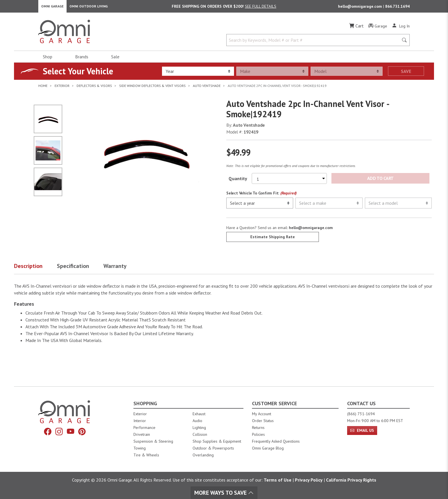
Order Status (263, 421)
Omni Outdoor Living (89, 7)
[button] (35, 270)
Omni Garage (52, 7)
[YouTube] (71, 432)
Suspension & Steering (153, 441)
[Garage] (378, 28)
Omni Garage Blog (268, 448)
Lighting (199, 428)
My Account (262, 414)
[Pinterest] (84, 432)
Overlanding (203, 455)
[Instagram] (59, 432)
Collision (200, 434)
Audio (197, 421)
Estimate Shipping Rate (273, 239)
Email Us (362, 430)
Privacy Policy (309, 480)
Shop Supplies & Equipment (217, 441)
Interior (140, 421)
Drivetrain (142, 434)
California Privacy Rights (351, 480)
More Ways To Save (224, 493)
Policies (258, 434)
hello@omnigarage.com (361, 7)
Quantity (238, 181)
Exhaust (199, 414)
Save (406, 73)
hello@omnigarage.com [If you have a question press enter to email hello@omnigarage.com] (311, 230)
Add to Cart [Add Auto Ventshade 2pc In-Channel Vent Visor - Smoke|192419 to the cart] (380, 181)
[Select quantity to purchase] (289, 181)
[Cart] (356, 28)
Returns (258, 428)
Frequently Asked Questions (276, 441)
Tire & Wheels (146, 455)
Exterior (140, 414)
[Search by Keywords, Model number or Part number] (314, 42)
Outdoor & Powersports (213, 448)
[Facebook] (46, 432)
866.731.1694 (397, 7)
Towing (140, 448)
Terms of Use (278, 480)
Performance (144, 428)
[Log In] (401, 28)
